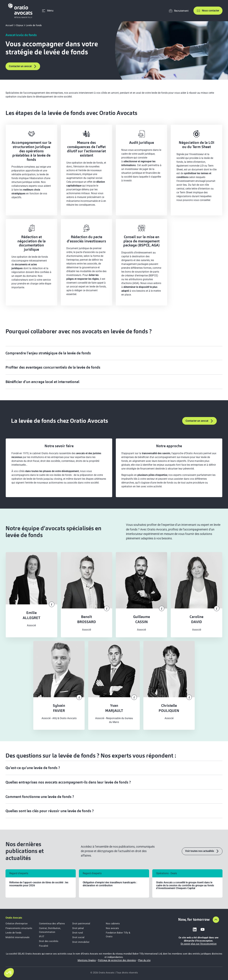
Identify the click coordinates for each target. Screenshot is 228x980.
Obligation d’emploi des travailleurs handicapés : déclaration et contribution (110, 884)
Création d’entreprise (17, 924)
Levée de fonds (13, 933)
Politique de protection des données (117, 960)
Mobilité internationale (17, 937)
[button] (9, 973)
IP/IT (42, 937)
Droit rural (78, 933)
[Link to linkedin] (195, 929)
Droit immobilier (81, 942)
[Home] (21, 11)
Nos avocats (112, 928)
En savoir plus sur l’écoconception (199, 944)
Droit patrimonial (81, 924)
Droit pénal (78, 928)
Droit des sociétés (49, 941)
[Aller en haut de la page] (216, 920)
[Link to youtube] (203, 929)
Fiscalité (44, 946)
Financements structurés (19, 928)
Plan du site (144, 960)
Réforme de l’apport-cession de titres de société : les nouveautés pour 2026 (39, 884)
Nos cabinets (113, 924)
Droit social (78, 937)
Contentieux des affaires (52, 924)
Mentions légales (87, 960)
